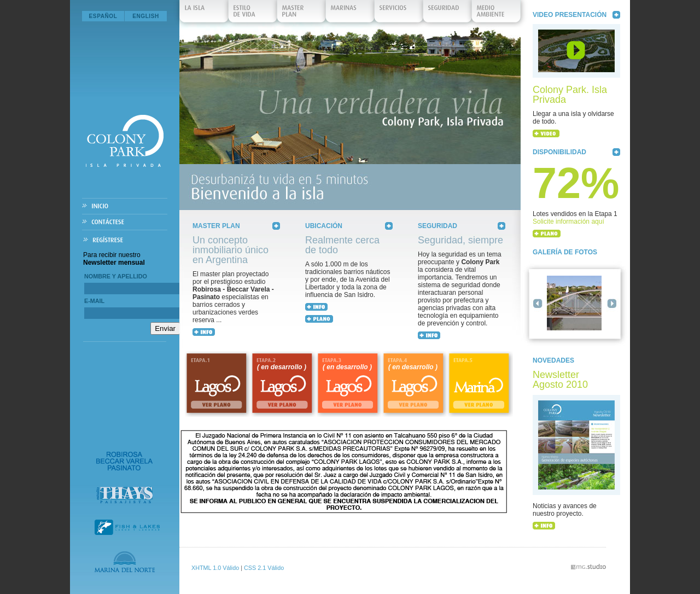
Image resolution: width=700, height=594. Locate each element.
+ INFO (204, 332)
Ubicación (324, 226)
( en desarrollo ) (282, 367)
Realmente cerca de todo (342, 245)
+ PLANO (547, 234)
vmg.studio (588, 567)
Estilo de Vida (253, 14)
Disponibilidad (559, 152)
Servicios (399, 14)
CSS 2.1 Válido (264, 568)
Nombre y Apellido (116, 276)
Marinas (351, 14)
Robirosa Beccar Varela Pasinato (124, 461)
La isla (205, 14)
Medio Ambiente (497, 14)
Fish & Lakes (127, 527)
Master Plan (302, 14)
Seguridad (448, 14)
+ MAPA (319, 319)
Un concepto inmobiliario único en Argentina (231, 250)
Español (103, 16)
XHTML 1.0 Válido (215, 568)
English (146, 16)
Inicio (125, 206)
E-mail (94, 301)
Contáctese (125, 222)
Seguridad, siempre (460, 240)
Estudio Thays (124, 495)
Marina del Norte (125, 562)
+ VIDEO (546, 133)
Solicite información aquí (568, 222)
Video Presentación (570, 15)
